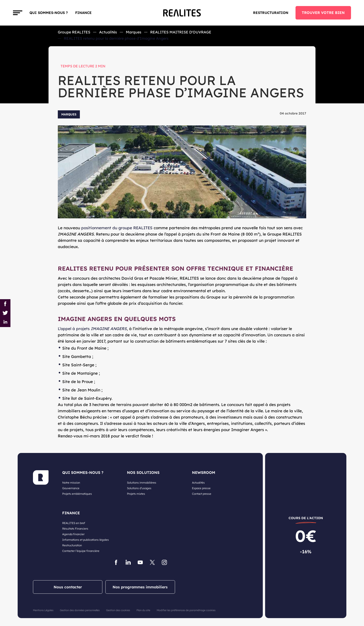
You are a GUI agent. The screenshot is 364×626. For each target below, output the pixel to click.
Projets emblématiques (77, 494)
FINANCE (83, 13)
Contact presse (202, 494)
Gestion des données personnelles (80, 610)
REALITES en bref (74, 523)
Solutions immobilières (142, 483)
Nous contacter (68, 587)
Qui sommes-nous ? (49, 13)
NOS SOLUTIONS (143, 472)
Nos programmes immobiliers (140, 587)
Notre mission (71, 483)
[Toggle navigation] (18, 13)
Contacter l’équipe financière (81, 551)
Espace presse (201, 488)
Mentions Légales (43, 610)
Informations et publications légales (86, 540)
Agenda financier (73, 534)
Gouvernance (71, 488)
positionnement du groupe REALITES (117, 228)
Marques (134, 32)
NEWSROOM (204, 472)
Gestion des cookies (118, 610)
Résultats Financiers (75, 529)
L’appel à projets (92, 329)
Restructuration (271, 13)
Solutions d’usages (139, 488)
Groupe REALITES (74, 32)
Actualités (108, 32)
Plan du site (143, 610)
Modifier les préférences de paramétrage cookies (186, 610)
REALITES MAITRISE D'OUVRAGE (181, 32)
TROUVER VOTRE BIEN (323, 13)
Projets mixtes (136, 494)
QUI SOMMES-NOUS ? (83, 472)
